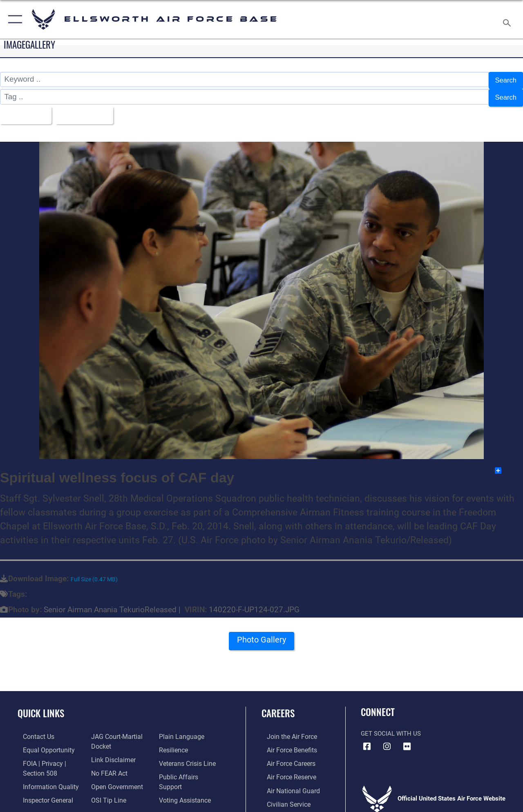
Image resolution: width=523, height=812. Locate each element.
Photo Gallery (261, 636)
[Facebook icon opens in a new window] (367, 740)
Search (504, 79)
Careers (278, 707)
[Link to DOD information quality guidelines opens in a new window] (44, 779)
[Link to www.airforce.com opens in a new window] (286, 730)
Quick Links (41, 707)
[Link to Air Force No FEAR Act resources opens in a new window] (107, 765)
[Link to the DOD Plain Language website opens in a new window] (181, 730)
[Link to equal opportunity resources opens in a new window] (42, 743)
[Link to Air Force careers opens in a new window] (285, 756)
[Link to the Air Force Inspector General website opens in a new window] (42, 792)
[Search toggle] (508, 19)
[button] (13, 19)
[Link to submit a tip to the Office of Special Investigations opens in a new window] (105, 792)
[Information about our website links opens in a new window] (110, 752)
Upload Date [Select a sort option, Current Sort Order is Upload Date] (90, 110)
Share (508, 464)
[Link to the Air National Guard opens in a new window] (287, 783)
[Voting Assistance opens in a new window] (186, 783)
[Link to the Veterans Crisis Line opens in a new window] (188, 756)
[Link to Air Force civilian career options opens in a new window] (282, 796)
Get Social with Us (391, 727)
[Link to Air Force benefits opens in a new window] (286, 743)
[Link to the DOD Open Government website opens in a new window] (113, 779)
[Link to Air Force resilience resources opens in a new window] (175, 743)
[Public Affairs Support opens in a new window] (190, 770)
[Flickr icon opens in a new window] (407, 740)
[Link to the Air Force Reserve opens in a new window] (286, 770)
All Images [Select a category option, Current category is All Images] (26, 110)
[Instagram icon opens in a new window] (387, 740)
